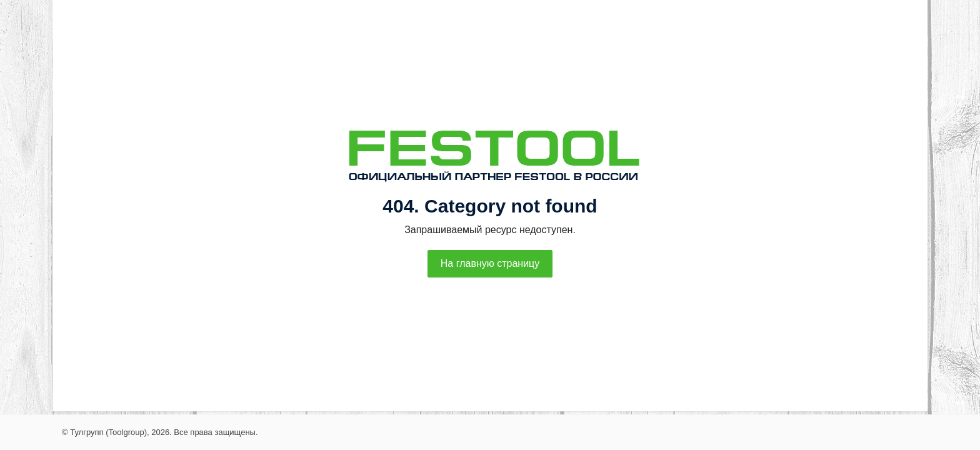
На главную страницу (490, 263)
